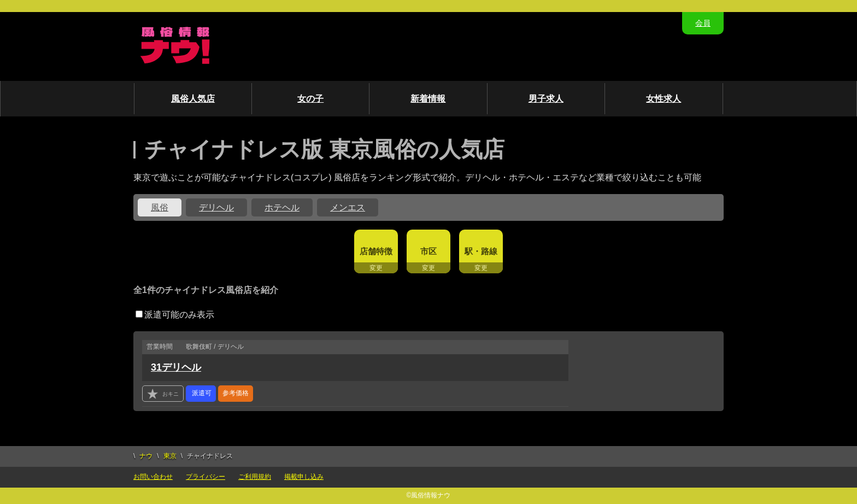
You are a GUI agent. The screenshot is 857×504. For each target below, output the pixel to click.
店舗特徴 (376, 251)
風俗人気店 (193, 99)
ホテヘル (282, 207)
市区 (428, 251)
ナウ (146, 456)
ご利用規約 (255, 477)
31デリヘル (176, 367)
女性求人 (664, 99)
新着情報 (428, 99)
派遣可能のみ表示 (175, 315)
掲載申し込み (304, 477)
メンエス (348, 207)
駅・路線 (481, 251)
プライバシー (206, 477)
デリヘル (216, 207)
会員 (703, 23)
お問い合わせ (153, 477)
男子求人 (546, 99)
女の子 (310, 99)
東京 (170, 456)
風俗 (160, 207)
